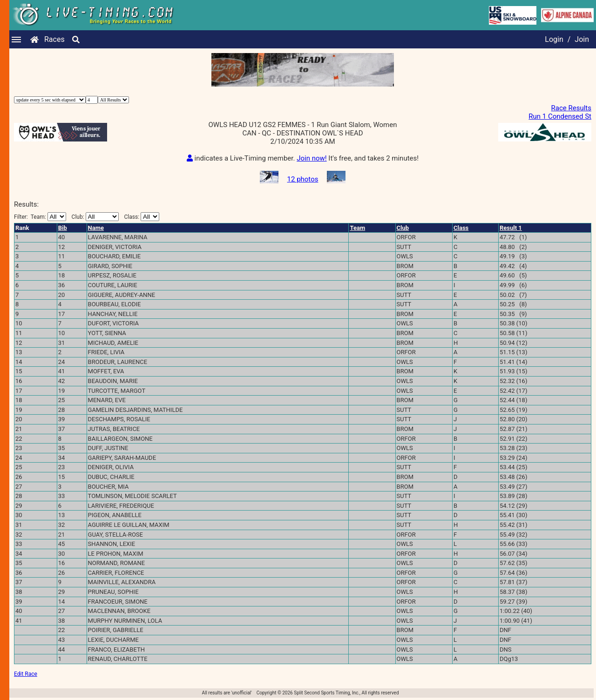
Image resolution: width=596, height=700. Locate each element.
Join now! (312, 158)
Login (554, 39)
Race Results (571, 108)
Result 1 (511, 228)
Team (357, 228)
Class (461, 228)
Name (96, 228)
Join (582, 39)
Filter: (40, 217)
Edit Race (26, 674)
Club (403, 228)
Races (54, 39)
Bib (63, 228)
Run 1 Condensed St (560, 116)
